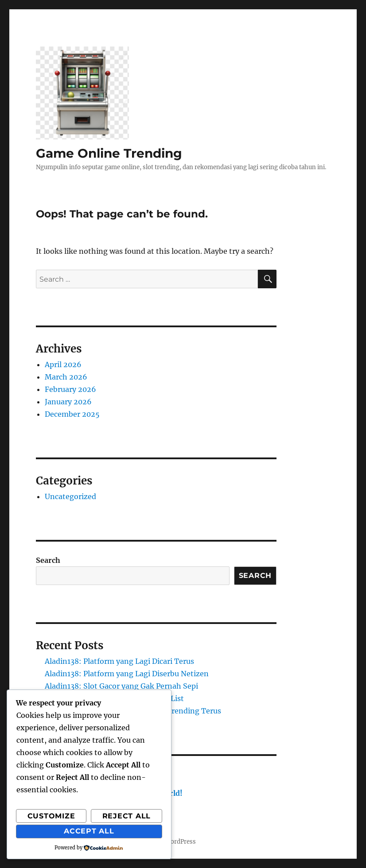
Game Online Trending (109, 153)
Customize (51, 816)
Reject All (127, 816)
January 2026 (68, 402)
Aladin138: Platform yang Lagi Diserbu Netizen (127, 674)
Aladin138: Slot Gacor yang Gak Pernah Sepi (121, 686)
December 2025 (72, 414)
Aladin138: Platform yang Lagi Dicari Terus (119, 661)
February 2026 (70, 389)
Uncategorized (70, 496)
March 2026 (66, 377)
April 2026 (63, 364)
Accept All (89, 831)
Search (48, 560)
